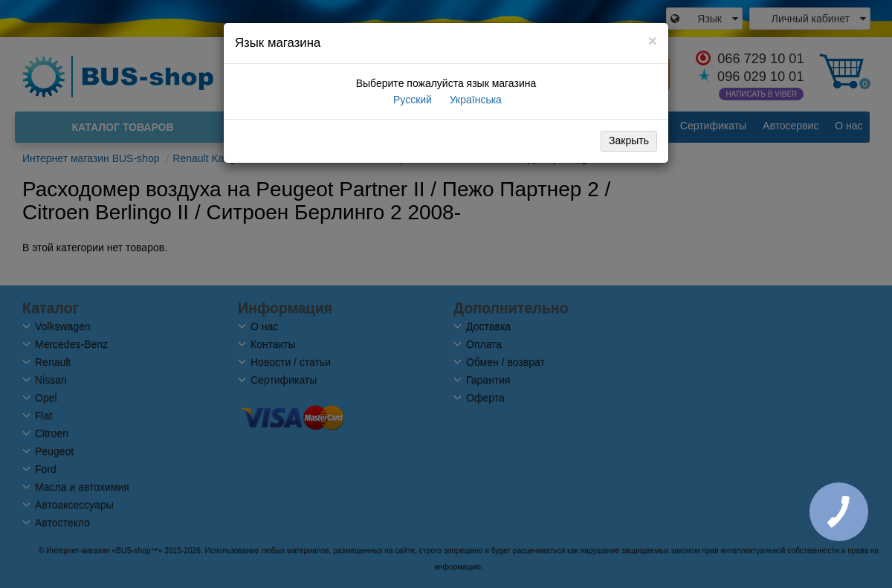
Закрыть (629, 140)
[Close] (653, 41)
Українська (474, 100)
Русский (411, 100)
